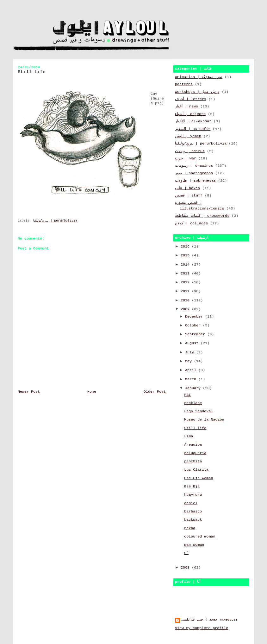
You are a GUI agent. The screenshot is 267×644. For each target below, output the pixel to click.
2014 (186, 265)
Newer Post (29, 392)
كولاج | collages (191, 223)
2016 (186, 247)
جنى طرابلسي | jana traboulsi (209, 620)
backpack (193, 520)
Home (92, 392)
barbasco (193, 512)
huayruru (193, 495)
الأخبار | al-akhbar (193, 121)
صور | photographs (194, 173)
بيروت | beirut (190, 151)
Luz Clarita (196, 470)
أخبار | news (186, 106)
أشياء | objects (190, 114)
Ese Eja (192, 486)
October (194, 325)
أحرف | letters (191, 99)
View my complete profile (202, 628)
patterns (184, 84)
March (192, 379)
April (192, 370)
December (195, 317)
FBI (187, 395)
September (196, 334)
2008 (186, 568)
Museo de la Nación (204, 420)
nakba (190, 528)
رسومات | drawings (194, 166)
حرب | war (186, 158)
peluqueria (195, 453)
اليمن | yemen (188, 136)
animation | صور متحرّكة (199, 77)
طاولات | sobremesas (195, 181)
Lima (189, 436)
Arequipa (193, 445)
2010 (186, 300)
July (191, 352)
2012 (186, 282)
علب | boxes (187, 188)
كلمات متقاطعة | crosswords (202, 216)
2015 (186, 255)
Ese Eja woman (199, 478)
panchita (193, 461)
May (189, 361)
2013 (186, 274)
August (193, 343)
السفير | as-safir (193, 129)
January (194, 388)
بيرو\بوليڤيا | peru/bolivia (55, 221)
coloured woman (200, 537)
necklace (193, 403)
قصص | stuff (189, 196)
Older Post (155, 392)
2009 (186, 309)
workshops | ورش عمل (197, 92)
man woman (194, 545)
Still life (195, 428)
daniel (191, 503)
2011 (186, 291)
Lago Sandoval (199, 411)
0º (186, 553)
